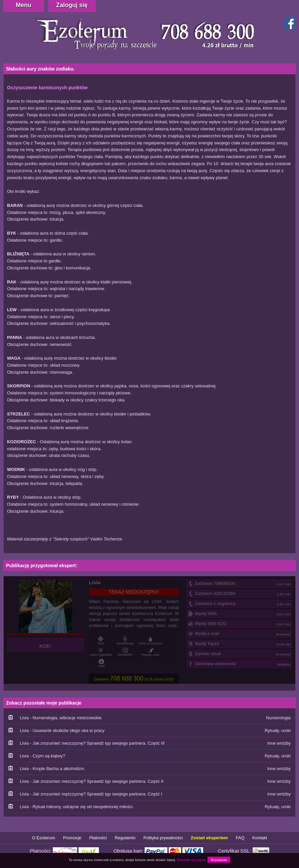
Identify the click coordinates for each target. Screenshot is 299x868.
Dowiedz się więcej (191, 860)
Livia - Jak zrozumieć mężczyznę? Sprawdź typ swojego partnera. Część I (91, 794)
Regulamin (125, 838)
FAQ (240, 838)
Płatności (98, 838)
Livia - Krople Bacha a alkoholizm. (52, 769)
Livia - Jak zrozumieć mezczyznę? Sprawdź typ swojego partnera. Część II (92, 781)
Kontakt (260, 838)
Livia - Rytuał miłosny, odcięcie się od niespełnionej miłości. (77, 807)
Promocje (72, 838)
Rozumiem (219, 860)
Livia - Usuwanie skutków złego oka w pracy (62, 730)
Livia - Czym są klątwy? (42, 756)
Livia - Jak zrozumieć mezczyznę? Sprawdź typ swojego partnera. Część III (92, 743)
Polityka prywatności (163, 838)
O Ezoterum (44, 838)
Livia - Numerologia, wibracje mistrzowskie (61, 718)
